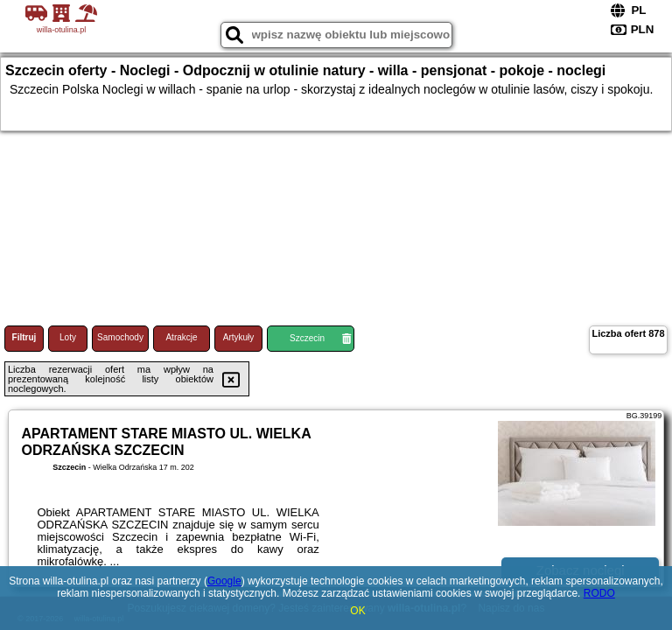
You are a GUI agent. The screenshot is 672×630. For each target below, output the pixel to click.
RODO (599, 593)
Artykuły (239, 337)
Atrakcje (181, 337)
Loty (68, 337)
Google (224, 581)
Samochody (120, 337)
